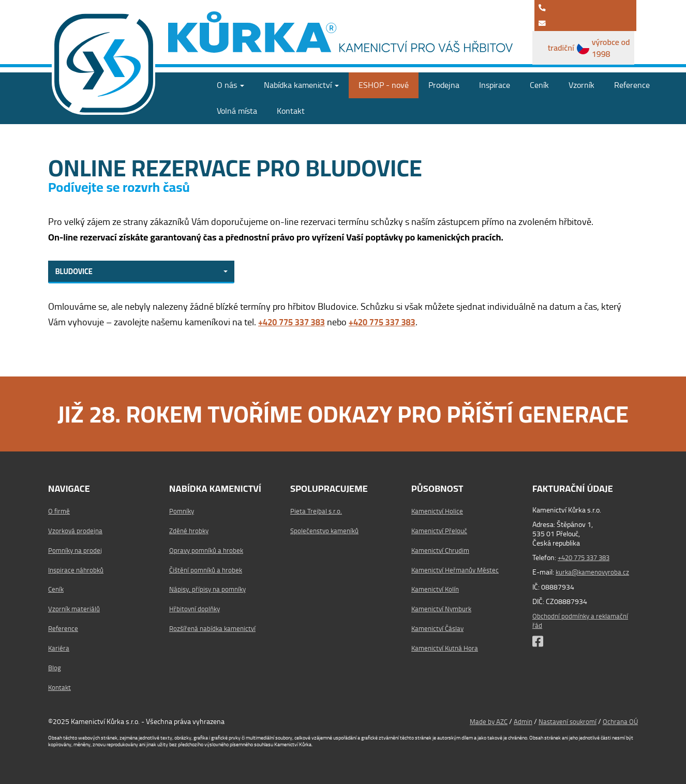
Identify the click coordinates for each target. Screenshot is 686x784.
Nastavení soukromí (564, 721)
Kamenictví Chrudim (442, 550)
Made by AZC (482, 721)
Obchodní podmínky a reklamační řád (583, 620)
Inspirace (495, 83)
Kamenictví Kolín (437, 589)
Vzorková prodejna (76, 531)
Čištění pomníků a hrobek (208, 569)
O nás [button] (230, 83)
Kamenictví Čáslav (439, 628)
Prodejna (444, 83)
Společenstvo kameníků (326, 531)
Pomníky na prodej (76, 550)
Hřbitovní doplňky (196, 609)
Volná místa (237, 109)
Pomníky (183, 511)
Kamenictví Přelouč (440, 531)
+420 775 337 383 (587, 557)
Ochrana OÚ (620, 721)
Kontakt (291, 109)
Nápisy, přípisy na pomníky (210, 589)
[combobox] (141, 271)
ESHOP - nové (384, 83)
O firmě (59, 511)
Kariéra (59, 648)
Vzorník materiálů (75, 609)
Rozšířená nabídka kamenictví (215, 628)
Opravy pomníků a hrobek (208, 550)
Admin (518, 721)
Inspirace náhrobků (77, 569)
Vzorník (581, 83)
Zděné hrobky (190, 531)
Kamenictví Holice (438, 511)
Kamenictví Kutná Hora (446, 648)
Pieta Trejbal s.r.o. (316, 511)
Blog (55, 667)
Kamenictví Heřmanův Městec (457, 569)
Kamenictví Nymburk (443, 609)
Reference (632, 83)
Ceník (539, 83)
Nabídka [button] (301, 83)
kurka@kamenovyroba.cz (594, 572)
